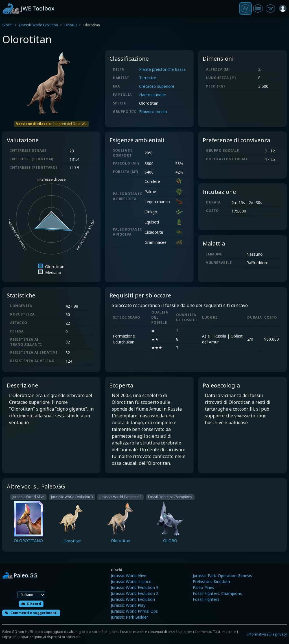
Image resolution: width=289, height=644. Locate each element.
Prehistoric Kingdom (211, 581)
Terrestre (148, 78)
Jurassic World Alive (129, 576)
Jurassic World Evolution (38, 25)
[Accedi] (283, 8)
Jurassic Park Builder (129, 617)
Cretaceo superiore (157, 86)
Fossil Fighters (206, 599)
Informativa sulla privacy (267, 634)
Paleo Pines (203, 587)
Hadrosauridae (153, 95)
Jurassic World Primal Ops (134, 611)
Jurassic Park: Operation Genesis (222, 576)
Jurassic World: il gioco (131, 581)
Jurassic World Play (128, 605)
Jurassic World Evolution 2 (135, 593)
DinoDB (71, 25)
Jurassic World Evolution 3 (135, 587)
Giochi (7, 25)
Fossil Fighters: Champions (217, 593)
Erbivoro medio (153, 112)
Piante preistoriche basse (162, 69)
